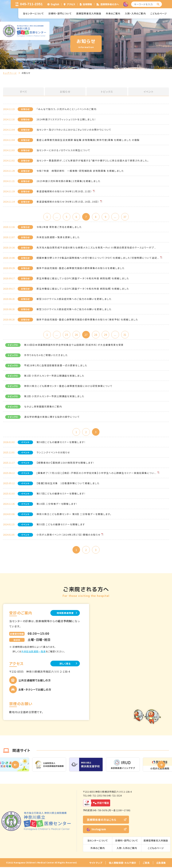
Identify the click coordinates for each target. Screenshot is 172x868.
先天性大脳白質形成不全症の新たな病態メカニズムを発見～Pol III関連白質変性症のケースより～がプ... (96, 248)
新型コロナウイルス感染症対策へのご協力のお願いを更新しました (74, 309)
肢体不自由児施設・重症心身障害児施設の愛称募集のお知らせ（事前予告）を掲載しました (87, 320)
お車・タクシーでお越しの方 (35, 690)
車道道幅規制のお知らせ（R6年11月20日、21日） (64, 191)
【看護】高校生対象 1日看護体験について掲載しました (68, 484)
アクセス (71, 4)
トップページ (10, 73)
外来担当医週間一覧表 (34, 652)
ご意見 (146, 864)
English (55, 4)
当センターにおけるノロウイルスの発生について (63, 150)
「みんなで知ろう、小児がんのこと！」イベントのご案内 (66, 109)
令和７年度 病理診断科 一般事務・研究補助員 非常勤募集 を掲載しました (80, 171)
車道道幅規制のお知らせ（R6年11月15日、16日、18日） (68, 202)
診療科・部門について (60, 13)
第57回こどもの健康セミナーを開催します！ (61, 494)
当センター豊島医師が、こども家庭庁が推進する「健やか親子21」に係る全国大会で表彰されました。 (93, 160)
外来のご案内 (113, 13)
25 (66, 335)
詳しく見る (65, 664)
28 (96, 335)
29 (106, 335)
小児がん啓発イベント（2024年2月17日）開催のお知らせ (68, 535)
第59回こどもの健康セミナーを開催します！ (61, 443)
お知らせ (65, 92)
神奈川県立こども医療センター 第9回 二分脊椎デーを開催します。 (74, 515)
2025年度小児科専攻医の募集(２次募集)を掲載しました (68, 181)
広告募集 (161, 864)
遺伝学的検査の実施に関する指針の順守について (52, 417)
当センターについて (33, 13)
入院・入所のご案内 (135, 13)
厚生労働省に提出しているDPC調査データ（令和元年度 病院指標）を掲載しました (83, 278)
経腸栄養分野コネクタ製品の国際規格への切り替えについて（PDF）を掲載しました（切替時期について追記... (98, 258)
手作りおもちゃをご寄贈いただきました (46, 356)
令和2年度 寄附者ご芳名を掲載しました (59, 227)
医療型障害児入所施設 (89, 13)
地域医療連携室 (64, 614)
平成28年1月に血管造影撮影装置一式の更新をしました (56, 366)
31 (126, 335)
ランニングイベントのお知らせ (53, 453)
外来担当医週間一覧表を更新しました (58, 237)
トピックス (107, 92)
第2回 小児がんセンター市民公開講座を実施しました (54, 397)
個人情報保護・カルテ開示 (123, 864)
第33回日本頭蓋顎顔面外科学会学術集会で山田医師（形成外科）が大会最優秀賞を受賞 (74, 345)
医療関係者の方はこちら (102, 821)
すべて (23, 92)
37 (126, 217)
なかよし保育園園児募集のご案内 (43, 407)
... (56, 217)
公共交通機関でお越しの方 (35, 681)
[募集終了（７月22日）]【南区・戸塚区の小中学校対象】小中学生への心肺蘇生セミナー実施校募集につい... (97, 474)
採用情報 (87, 4)
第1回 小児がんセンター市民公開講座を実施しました (54, 376)
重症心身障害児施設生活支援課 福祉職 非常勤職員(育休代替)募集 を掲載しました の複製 (88, 140)
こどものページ (159, 13)
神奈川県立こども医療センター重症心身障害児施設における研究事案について (68, 386)
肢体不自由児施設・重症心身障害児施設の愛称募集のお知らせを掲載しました (81, 268)
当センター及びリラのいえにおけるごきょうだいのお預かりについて (74, 130)
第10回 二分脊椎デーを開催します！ (57, 504)
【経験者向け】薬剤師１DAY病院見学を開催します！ (65, 463)
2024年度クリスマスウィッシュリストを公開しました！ (66, 119)
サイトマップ (96, 864)
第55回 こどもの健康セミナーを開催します (61, 525)
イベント (149, 92)
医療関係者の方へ (110, 4)
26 (76, 335)
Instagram (97, 830)
